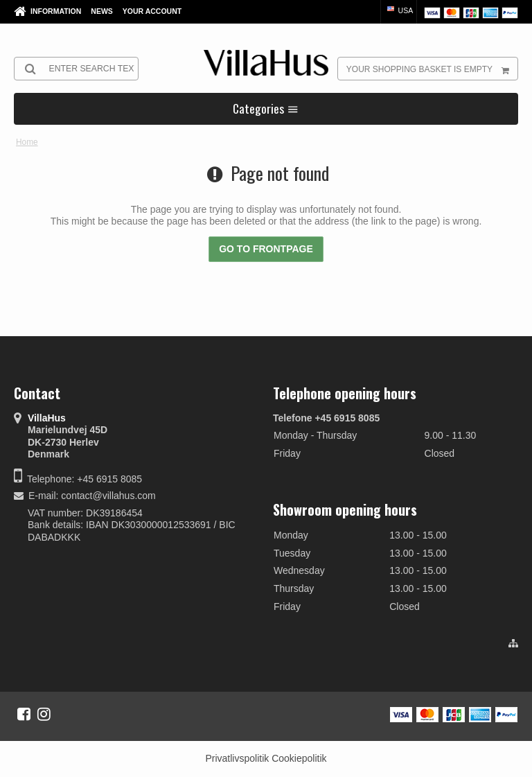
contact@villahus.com (108, 496)
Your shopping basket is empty (432, 69)
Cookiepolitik (299, 758)
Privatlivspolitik (237, 758)
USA (399, 10)
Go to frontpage (266, 249)
